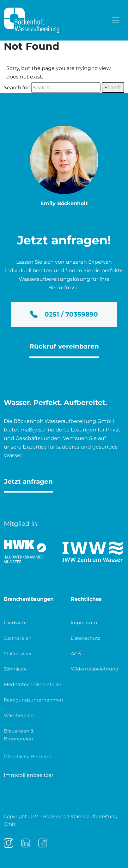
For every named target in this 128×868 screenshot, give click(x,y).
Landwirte (15, 623)
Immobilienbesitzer (29, 775)
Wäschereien (19, 715)
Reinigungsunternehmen (34, 700)
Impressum (84, 623)
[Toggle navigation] (116, 20)
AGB (76, 654)
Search (113, 88)
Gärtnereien (18, 638)
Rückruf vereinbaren (64, 346)
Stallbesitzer (18, 654)
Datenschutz (85, 638)
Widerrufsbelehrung (95, 669)
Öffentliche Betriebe (27, 757)
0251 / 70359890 (64, 314)
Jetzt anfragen (28, 481)
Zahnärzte (15, 669)
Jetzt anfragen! (64, 240)
